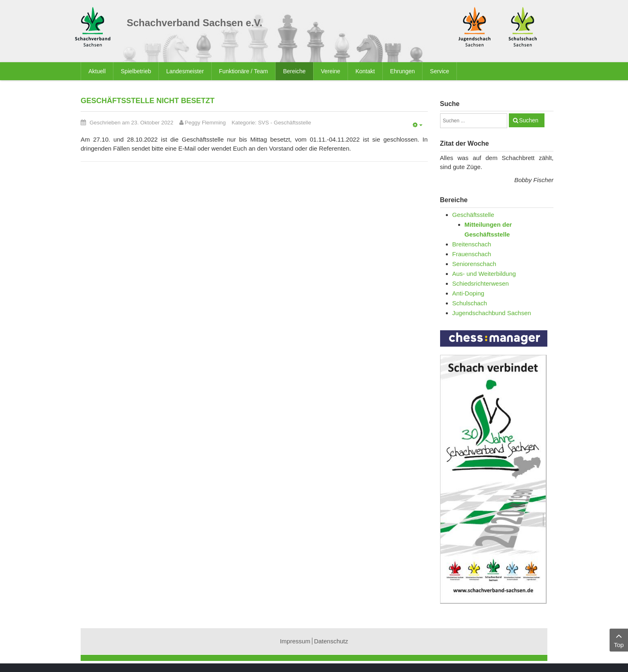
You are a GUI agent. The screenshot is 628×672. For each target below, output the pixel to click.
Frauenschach (472, 254)
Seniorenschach (474, 264)
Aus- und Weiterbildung (484, 274)
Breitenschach (472, 244)
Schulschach (470, 303)
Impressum (295, 641)
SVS (263, 123)
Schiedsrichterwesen (481, 283)
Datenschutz (331, 641)
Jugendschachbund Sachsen (492, 313)
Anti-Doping (468, 293)
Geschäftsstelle (293, 123)
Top (619, 639)
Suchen (529, 120)
